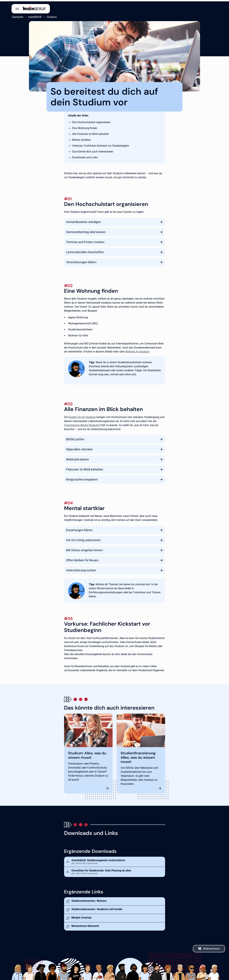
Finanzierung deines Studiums (82, 424)
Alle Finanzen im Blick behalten (90, 133)
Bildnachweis (211, 947)
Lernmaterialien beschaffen (85, 251)
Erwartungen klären (79, 529)
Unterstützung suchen (81, 569)
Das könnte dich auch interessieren (93, 150)
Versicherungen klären (81, 261)
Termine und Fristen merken (85, 241)
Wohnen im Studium (137, 350)
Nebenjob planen (78, 458)
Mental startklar (81, 138)
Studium (51, 16)
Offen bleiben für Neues (82, 559)
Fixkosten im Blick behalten (85, 468)
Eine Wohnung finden (85, 127)
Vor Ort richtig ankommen (83, 539)
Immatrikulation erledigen (84, 221)
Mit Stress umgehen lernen (84, 549)
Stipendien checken (79, 448)
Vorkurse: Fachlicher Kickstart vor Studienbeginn (101, 144)
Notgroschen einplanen (82, 478)
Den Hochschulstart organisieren (91, 121)
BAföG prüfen (75, 438)
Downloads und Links (85, 156)
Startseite (17, 16)
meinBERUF (35, 16)
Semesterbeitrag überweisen (86, 231)
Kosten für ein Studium (82, 416)
